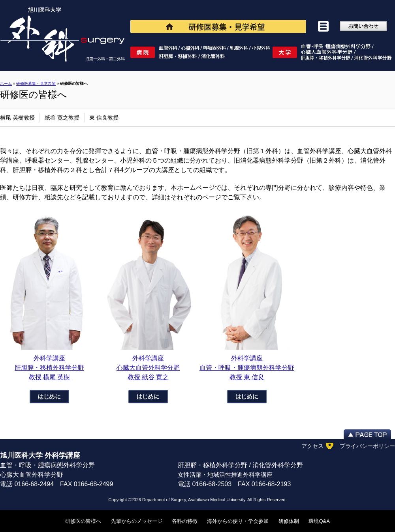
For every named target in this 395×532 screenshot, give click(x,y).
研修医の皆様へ (83, 521)
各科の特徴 (185, 521)
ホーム (6, 83)
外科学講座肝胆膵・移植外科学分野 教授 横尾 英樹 (49, 368)
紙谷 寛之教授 (62, 118)
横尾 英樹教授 (17, 118)
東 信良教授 (104, 118)
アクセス (312, 446)
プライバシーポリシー (367, 446)
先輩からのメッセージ (137, 521)
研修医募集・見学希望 (36, 83)
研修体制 (289, 521)
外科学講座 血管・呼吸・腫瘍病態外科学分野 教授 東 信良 (247, 368)
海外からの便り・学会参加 (238, 521)
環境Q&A (319, 521)
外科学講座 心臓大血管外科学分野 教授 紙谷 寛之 (148, 368)
